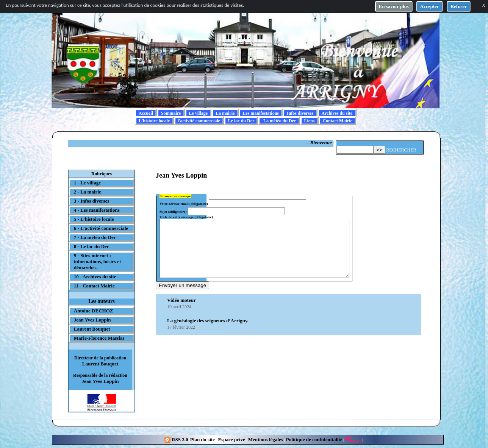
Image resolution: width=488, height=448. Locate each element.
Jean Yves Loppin (92, 320)
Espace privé (231, 439)
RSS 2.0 (177, 439)
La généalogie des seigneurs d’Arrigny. (208, 332)
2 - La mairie (88, 192)
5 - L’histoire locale (94, 219)
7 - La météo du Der (95, 237)
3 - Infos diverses (92, 201)
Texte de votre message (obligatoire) (186, 217)
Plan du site (203, 439)
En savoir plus (394, 6)
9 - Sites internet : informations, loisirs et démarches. (98, 261)
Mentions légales (266, 439)
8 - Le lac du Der (91, 246)
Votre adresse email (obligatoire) (184, 204)
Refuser (459, 6)
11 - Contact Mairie (94, 286)
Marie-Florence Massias (99, 338)
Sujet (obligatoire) (173, 212)
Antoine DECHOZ (94, 311)
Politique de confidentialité (313, 439)
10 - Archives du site (95, 277)
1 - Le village (87, 183)
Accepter (430, 6)
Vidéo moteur (181, 311)
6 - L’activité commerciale (101, 228)
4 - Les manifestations (97, 210)
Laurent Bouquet (92, 329)
